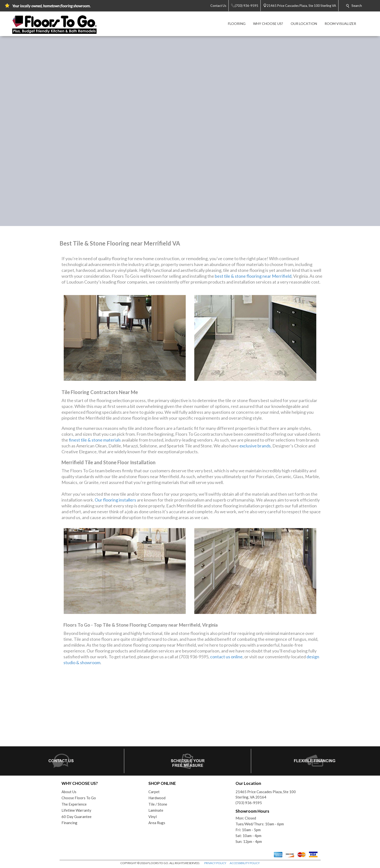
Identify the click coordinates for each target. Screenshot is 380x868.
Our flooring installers (115, 500)
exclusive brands (255, 446)
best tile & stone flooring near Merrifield (253, 276)
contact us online (226, 657)
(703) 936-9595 (249, 803)
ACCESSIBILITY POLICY (245, 863)
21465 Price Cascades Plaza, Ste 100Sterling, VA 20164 (266, 794)
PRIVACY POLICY (215, 863)
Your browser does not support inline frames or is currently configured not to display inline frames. (190, 708)
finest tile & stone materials (95, 440)
